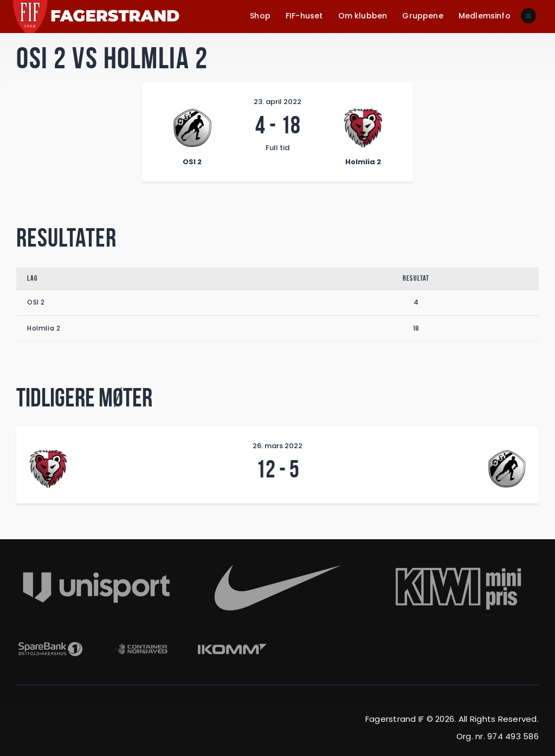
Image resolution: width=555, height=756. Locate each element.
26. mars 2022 (277, 446)
